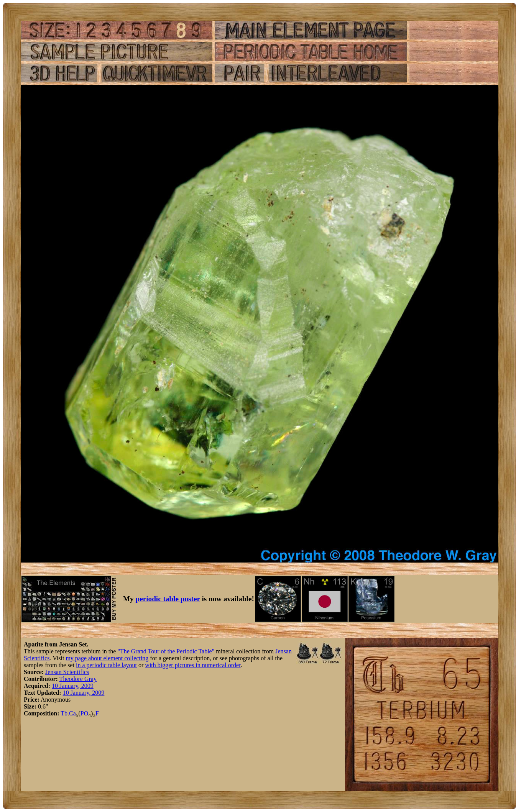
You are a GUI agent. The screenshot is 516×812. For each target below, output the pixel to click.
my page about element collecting (107, 658)
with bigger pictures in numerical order (193, 665)
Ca (72, 713)
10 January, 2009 (73, 686)
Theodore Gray (78, 679)
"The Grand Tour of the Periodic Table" (166, 651)
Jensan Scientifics (67, 672)
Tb (64, 713)
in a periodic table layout (106, 665)
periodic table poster (168, 599)
